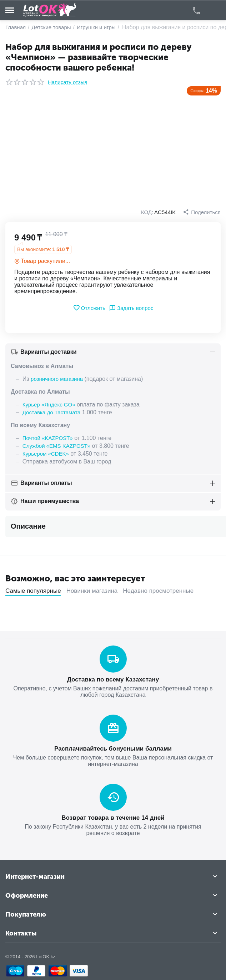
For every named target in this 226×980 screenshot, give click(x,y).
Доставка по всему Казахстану (113, 680)
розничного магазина (57, 379)
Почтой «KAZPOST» (48, 438)
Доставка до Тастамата (52, 412)
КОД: (147, 212)
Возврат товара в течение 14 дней (113, 818)
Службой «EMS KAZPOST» (56, 446)
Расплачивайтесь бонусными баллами (113, 749)
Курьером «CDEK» (46, 454)
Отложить (89, 308)
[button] (202, 212)
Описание (28, 526)
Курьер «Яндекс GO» (49, 405)
